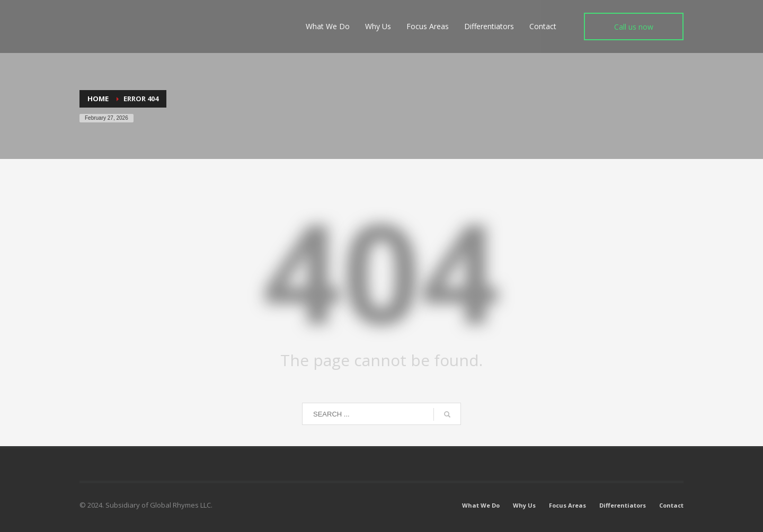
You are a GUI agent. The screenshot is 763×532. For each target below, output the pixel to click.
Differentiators (623, 505)
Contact (671, 505)
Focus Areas (567, 505)
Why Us (524, 505)
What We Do (481, 505)
